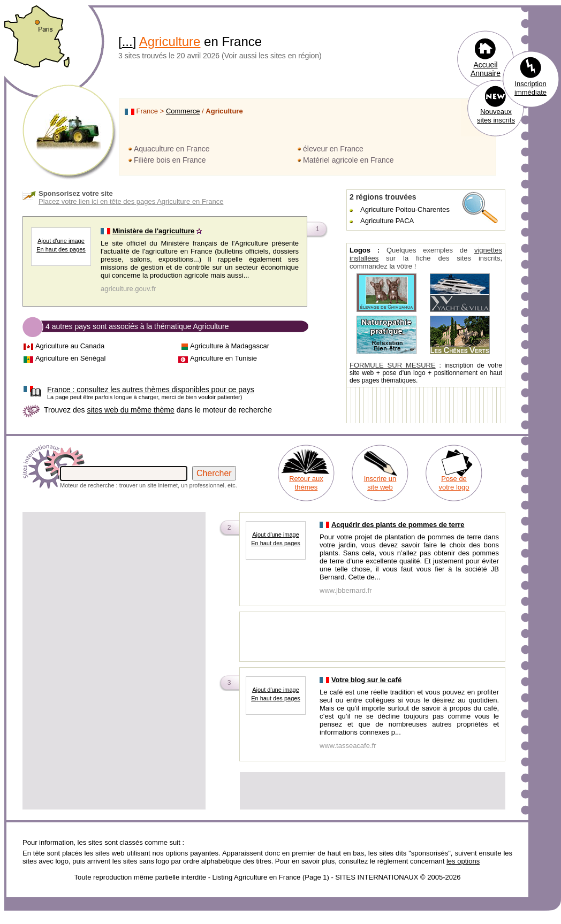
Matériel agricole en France (348, 160)
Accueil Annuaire (486, 69)
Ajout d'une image (61, 241)
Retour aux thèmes (306, 483)
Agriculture (170, 41)
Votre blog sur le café (366, 680)
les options (463, 861)
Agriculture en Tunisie (223, 358)
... (127, 41)
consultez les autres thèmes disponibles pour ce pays (151, 390)
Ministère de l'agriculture (153, 231)
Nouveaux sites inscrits (496, 116)
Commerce (183, 111)
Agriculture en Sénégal (71, 358)
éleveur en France (333, 149)
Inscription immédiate (530, 88)
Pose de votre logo (454, 483)
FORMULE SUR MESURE (393, 365)
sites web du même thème (130, 410)
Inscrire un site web (380, 483)
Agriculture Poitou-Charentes (405, 209)
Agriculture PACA (387, 221)
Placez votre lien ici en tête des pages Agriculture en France (131, 201)
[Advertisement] (100, 614)
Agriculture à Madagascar (230, 346)
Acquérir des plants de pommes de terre (398, 525)
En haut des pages (61, 249)
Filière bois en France (170, 160)
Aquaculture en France (172, 149)
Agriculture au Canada (70, 346)
